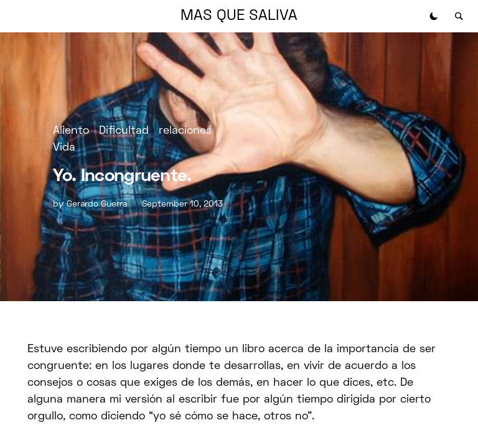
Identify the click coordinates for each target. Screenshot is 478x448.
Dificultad (124, 131)
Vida (64, 148)
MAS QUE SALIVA (239, 16)
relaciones (185, 131)
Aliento (71, 131)
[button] (434, 16)
